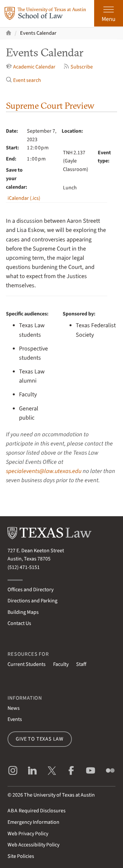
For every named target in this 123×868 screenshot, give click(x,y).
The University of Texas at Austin (59, 795)
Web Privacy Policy (28, 834)
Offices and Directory (31, 590)
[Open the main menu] (109, 13)
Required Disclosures (37, 811)
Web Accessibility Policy (33, 845)
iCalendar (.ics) (24, 198)
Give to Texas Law (40, 739)
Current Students (27, 664)
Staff (81, 664)
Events (15, 719)
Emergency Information (33, 822)
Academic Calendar (31, 67)
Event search (23, 80)
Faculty (61, 664)
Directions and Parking (32, 601)
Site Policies (21, 856)
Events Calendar (38, 33)
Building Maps (23, 612)
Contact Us (19, 623)
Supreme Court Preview (50, 106)
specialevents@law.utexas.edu (44, 471)
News (14, 708)
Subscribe (78, 67)
